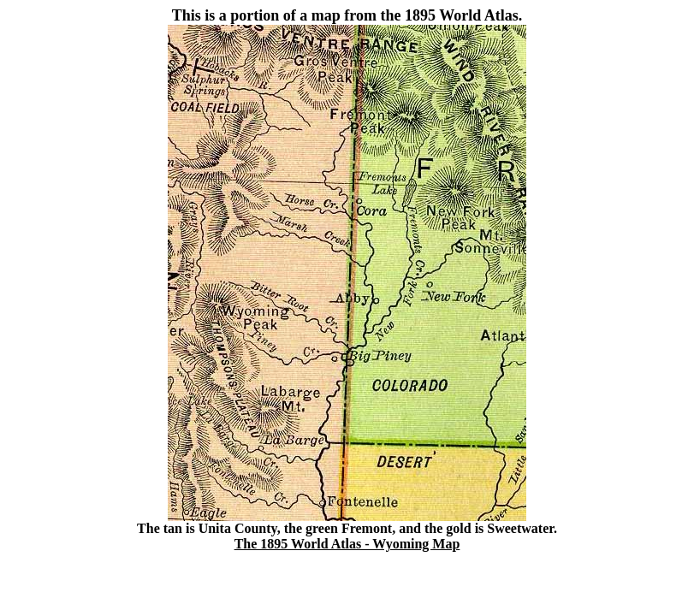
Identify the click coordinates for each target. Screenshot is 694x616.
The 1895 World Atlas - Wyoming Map (347, 544)
